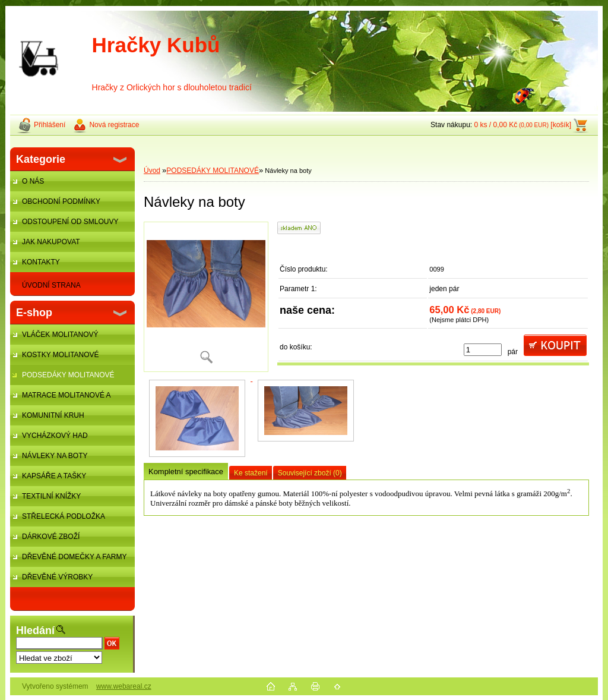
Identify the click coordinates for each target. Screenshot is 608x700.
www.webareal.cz (124, 686)
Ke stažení (251, 473)
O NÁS (33, 181)
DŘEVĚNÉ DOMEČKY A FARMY (75, 557)
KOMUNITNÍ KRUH (53, 415)
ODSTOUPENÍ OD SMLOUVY (70, 222)
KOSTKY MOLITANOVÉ (61, 355)
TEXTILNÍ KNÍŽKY (51, 496)
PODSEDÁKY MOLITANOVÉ (68, 375)
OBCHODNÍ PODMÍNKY (61, 201)
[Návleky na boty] (206, 297)
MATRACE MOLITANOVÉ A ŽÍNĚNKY (60, 398)
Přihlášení (50, 125)
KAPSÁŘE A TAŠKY (54, 476)
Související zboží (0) (310, 473)
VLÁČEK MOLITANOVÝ (60, 335)
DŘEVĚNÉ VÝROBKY (57, 577)
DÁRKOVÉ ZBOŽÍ (51, 537)
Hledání (35, 630)
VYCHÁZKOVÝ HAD (55, 436)
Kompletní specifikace (186, 472)
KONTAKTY (41, 262)
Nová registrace (114, 125)
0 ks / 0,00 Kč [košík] (522, 125)
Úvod (152, 171)
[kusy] (483, 350)
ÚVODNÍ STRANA (51, 285)
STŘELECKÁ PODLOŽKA (64, 516)
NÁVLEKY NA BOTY (55, 456)
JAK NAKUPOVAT (51, 242)
